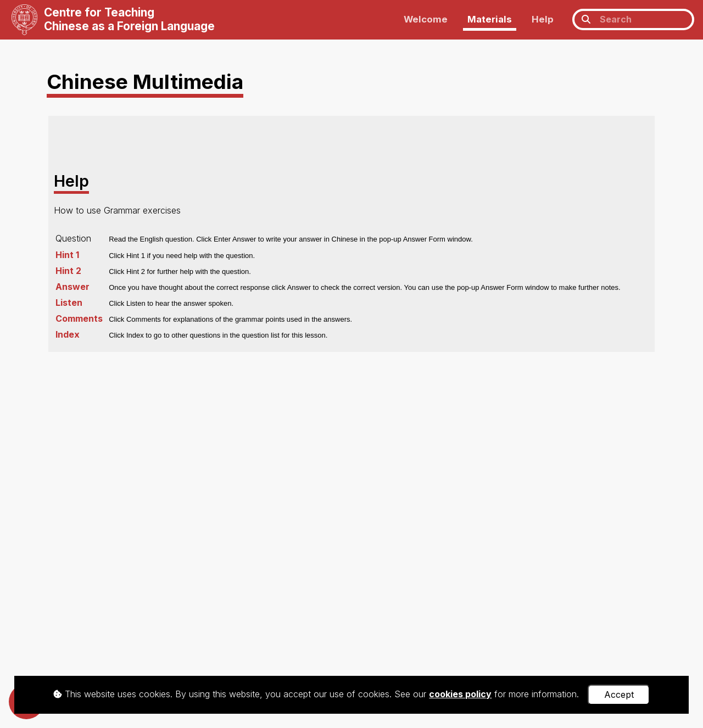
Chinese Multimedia (145, 82)
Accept (619, 695)
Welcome (426, 19)
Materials (490, 19)
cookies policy (460, 694)
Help (543, 19)
